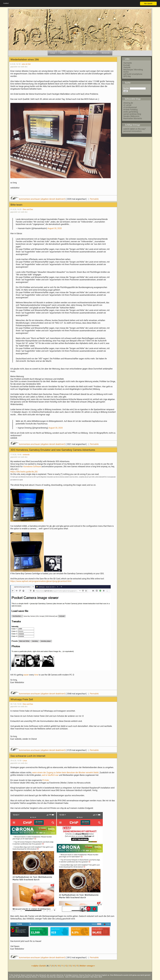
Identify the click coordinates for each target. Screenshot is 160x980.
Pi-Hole (45, 780)
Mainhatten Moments (133, 118)
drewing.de (128, 103)
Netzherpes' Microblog (133, 70)
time (36, 675)
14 (73, 966)
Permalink (94, 199)
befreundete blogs (132, 99)
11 (62, 966)
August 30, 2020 (55, 228)
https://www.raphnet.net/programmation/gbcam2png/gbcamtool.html (41, 581)
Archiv (126, 72)
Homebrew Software (32, 467)
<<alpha (35, 966)
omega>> (91, 966)
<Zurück (42, 966)
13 (70, 966)
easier (26, 675)
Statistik (127, 67)
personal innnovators (132, 131)
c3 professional (130, 107)
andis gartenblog (131, 112)
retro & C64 (26, 64)
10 (59, 966)
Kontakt (127, 65)
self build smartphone (133, 74)
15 (77, 966)
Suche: (127, 83)
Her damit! (148, 4)
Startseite (128, 63)
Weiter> (83, 966)
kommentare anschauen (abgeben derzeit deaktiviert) (38, 199)
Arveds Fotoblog (130, 110)
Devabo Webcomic (131, 116)
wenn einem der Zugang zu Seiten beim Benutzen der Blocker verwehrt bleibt (65, 773)
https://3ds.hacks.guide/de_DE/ (24, 472)
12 (66, 966)
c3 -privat (127, 105)
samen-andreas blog (132, 114)
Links (126, 59)
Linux (25, 761)
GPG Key (127, 76)
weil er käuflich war (50, 775)
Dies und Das (28, 209)
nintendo (26, 455)
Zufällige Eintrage (132, 125)
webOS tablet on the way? (134, 129)
